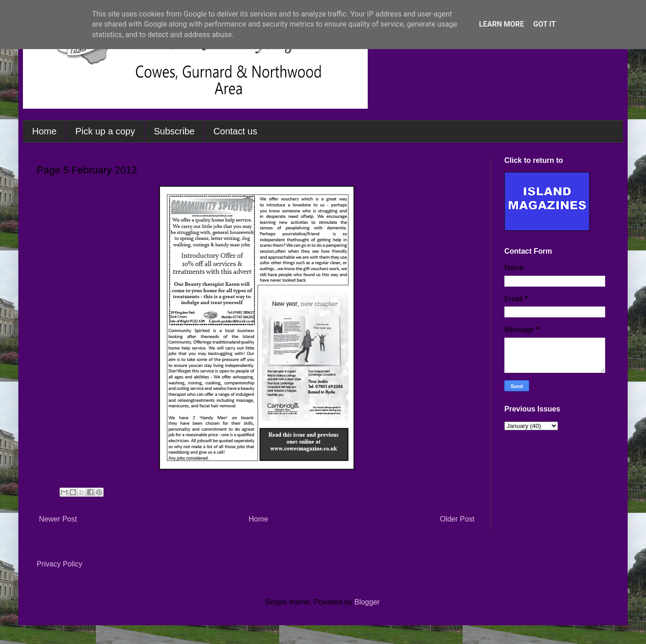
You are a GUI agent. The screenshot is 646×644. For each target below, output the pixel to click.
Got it (544, 24)
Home (44, 131)
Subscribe (174, 131)
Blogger (367, 602)
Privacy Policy (60, 564)
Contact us (235, 131)
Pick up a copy (105, 131)
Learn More (502, 24)
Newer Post (58, 519)
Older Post (457, 519)
